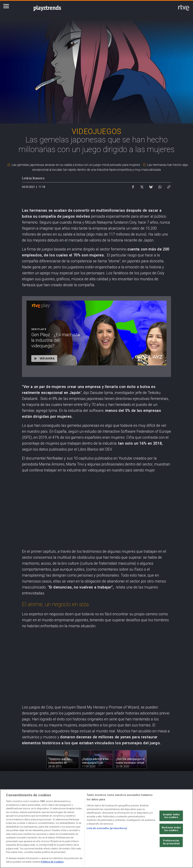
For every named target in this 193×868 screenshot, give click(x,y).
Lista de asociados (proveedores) (107, 828)
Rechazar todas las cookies (171, 829)
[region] (96, 829)
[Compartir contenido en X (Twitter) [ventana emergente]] (142, 186)
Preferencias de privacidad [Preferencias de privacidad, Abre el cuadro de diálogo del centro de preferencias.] (171, 842)
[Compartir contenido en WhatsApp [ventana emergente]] (160, 186)
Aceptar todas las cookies (171, 816)
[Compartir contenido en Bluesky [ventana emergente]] (151, 186)
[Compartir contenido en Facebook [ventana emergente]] (133, 186)
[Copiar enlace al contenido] (169, 186)
